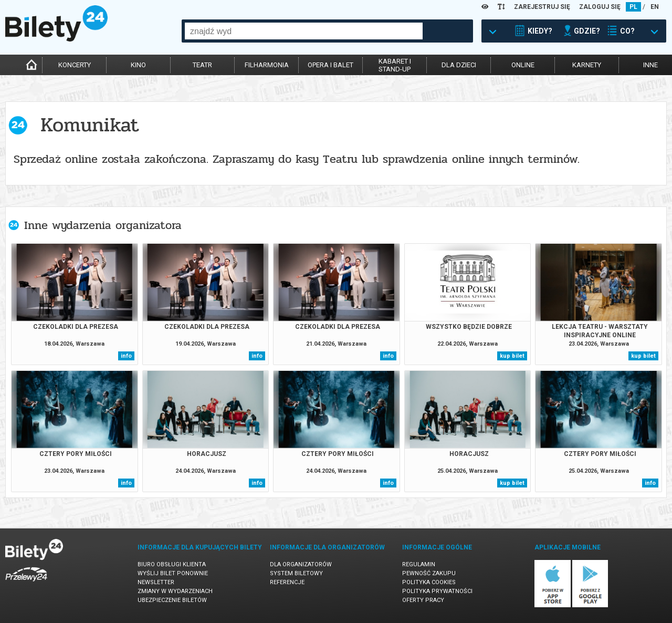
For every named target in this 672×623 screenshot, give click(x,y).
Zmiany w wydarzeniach (175, 591)
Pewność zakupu (429, 573)
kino (138, 65)
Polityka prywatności (437, 591)
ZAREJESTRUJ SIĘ (542, 7)
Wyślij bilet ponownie (173, 573)
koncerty (75, 65)
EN (655, 7)
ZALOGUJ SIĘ (600, 7)
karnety (587, 65)
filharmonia (267, 65)
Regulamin (419, 564)
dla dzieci (459, 65)
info (126, 356)
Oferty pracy (423, 600)
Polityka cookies (429, 582)
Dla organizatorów (301, 564)
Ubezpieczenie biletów (172, 600)
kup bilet (512, 356)
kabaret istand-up (395, 65)
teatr (202, 65)
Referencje (287, 582)
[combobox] (304, 31)
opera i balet (330, 65)
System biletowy (296, 573)
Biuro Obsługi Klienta (172, 564)
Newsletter (156, 582)
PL (633, 7)
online (523, 65)
